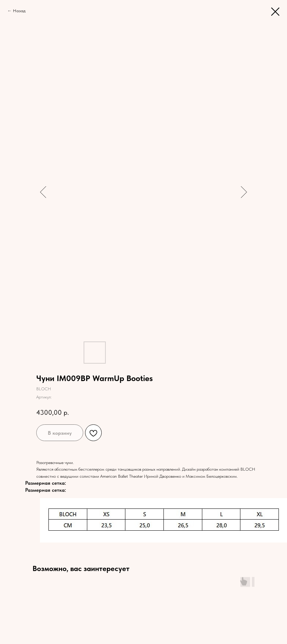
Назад (19, 11)
